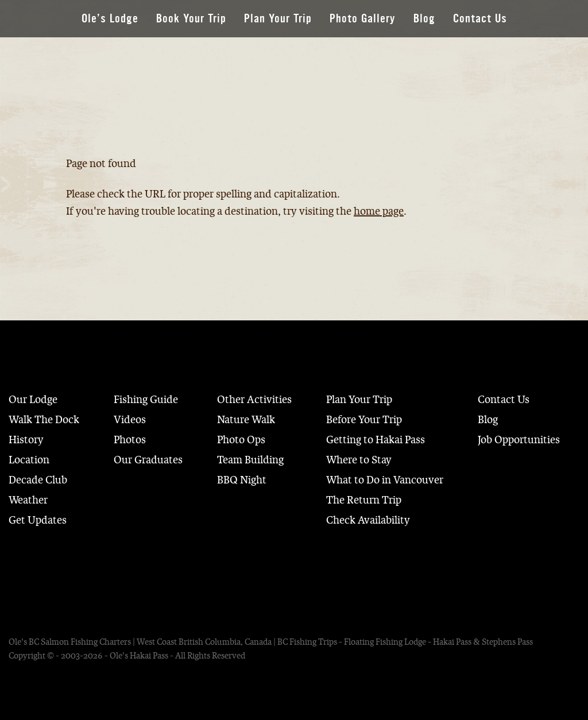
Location (29, 460)
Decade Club (38, 480)
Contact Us (480, 19)
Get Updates (38, 520)
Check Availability (368, 520)
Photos (130, 440)
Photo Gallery (363, 19)
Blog (424, 19)
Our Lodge (33, 400)
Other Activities (254, 400)
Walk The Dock (44, 420)
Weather (28, 500)
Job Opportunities (519, 440)
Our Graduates (148, 460)
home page (379, 211)
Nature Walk (246, 420)
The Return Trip (364, 500)
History (26, 440)
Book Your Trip (191, 19)
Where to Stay (359, 460)
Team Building (250, 460)
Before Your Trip (364, 420)
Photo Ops (241, 440)
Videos (130, 420)
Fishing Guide (146, 400)
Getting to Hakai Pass (376, 440)
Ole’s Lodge (110, 19)
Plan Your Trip (278, 19)
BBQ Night (242, 480)
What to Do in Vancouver (385, 480)
